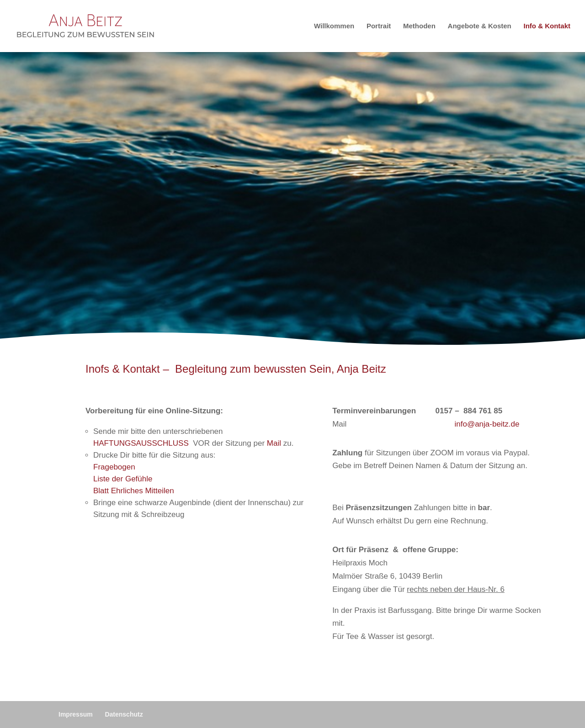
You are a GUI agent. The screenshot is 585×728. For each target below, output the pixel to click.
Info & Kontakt (547, 26)
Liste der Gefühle (123, 479)
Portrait (379, 26)
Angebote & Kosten (480, 26)
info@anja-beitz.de (487, 424)
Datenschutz (124, 714)
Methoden (419, 26)
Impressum (76, 714)
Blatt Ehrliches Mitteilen (134, 491)
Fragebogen (114, 467)
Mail (274, 443)
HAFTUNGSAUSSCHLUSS (141, 443)
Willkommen (334, 26)
